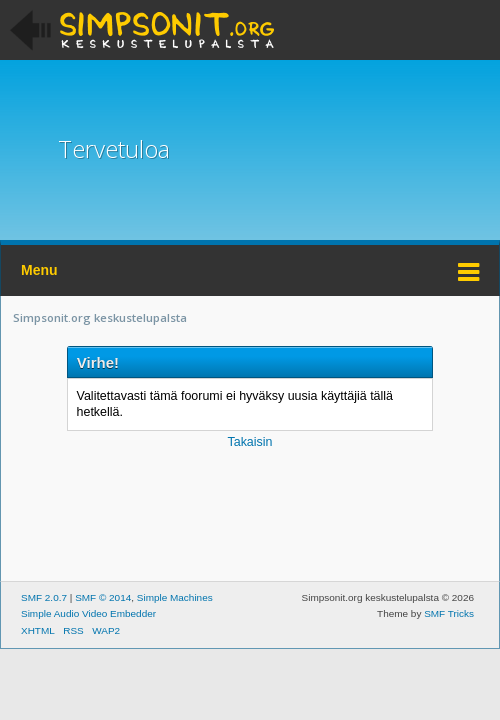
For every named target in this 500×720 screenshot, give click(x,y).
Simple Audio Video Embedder (88, 613)
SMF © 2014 (103, 597)
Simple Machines (175, 597)
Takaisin (249, 442)
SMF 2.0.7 (44, 597)
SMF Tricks (449, 613)
